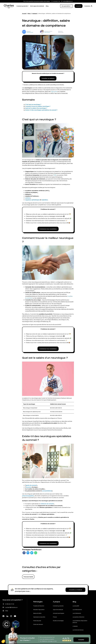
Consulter (79, 6)
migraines (54, 91)
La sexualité (76, 606)
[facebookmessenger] (28, 553)
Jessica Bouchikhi (30, 32)
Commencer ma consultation (48, 229)
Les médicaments (77, 610)
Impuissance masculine (39, 617)
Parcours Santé (28, 577)
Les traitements (77, 613)
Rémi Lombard (47, 32)
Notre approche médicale (37, 6)
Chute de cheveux (38, 624)
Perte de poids (37, 621)
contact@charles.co (11, 607)
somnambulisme (47, 491)
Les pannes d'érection (78, 617)
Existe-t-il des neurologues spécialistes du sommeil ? (41, 110)
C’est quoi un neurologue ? (33, 104)
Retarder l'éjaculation (39, 610)
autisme (28, 198)
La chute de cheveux (78, 630)
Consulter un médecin (48, 78)
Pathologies (38, 602)
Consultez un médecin (75, 590)
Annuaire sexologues (59, 613)
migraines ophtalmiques (32, 200)
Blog (47, 6)
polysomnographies (28, 496)
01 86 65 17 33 (10, 604)
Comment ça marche (58, 606)
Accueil (24, 13)
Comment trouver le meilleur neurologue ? (38, 106)
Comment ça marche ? (22, 6)
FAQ (7, 611)
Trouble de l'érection (39, 606)
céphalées (45, 200)
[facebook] (24, 553)
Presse (55, 617)
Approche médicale (58, 610)
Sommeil (35, 13)
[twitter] (32, 553)
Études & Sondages (58, 621)
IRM (55, 175)
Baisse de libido (37, 613)
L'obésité (75, 626)
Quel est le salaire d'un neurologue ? (36, 108)
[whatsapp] (36, 553)
